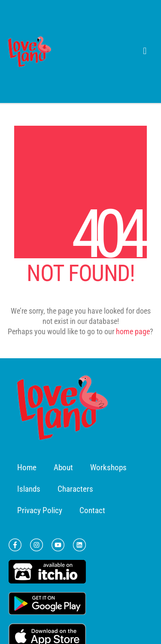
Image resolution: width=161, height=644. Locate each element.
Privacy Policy (40, 510)
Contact (92, 510)
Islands (29, 489)
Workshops (108, 467)
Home (27, 467)
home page (133, 331)
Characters (75, 489)
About (63, 467)
